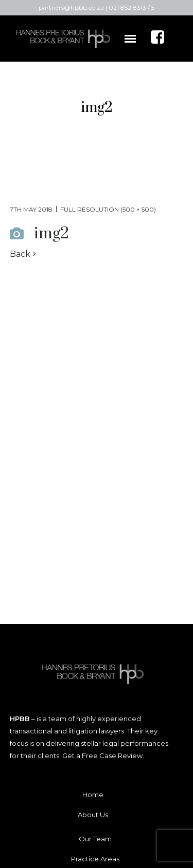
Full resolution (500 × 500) (108, 209)
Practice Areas (95, 859)
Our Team (95, 839)
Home (93, 795)
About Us (93, 815)
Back (20, 254)
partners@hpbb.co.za (71, 7)
